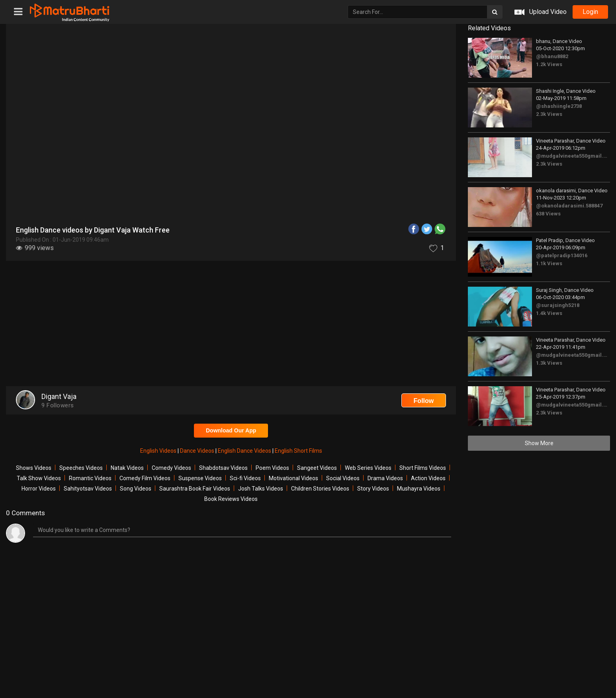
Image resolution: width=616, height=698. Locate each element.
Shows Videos (34, 468)
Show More (539, 443)
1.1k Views (549, 263)
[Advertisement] (231, 325)
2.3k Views (549, 114)
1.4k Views (549, 313)
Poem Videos (272, 468)
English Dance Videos (245, 451)
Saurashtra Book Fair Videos (195, 489)
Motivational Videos (293, 478)
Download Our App (231, 430)
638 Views (548, 214)
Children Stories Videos (320, 489)
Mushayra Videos (419, 489)
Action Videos (428, 478)
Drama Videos (385, 478)
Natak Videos (127, 468)
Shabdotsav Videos (223, 468)
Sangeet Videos (317, 468)
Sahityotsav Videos (88, 489)
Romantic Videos (90, 478)
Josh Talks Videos (261, 489)
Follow (424, 401)
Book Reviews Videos (231, 499)
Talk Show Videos (39, 478)
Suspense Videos (200, 478)
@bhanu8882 (552, 56)
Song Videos (136, 489)
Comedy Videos (171, 468)
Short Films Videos (423, 468)
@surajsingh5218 (558, 305)
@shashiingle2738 (559, 106)
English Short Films (298, 451)
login (590, 12)
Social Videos (343, 478)
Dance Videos (198, 451)
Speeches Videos (81, 468)
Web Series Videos (368, 468)
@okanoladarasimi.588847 (569, 206)
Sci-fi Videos (245, 478)
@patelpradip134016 (562, 255)
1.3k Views (549, 363)
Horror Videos (39, 489)
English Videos (159, 451)
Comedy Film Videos (145, 478)
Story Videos (373, 489)
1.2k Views (549, 64)
